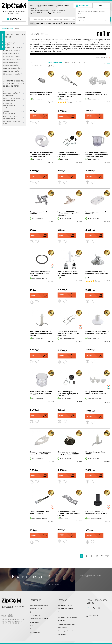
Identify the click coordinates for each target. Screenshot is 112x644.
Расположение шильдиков (39, 619)
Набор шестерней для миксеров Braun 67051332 (96, 393)
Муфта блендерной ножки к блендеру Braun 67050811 (41, 93)
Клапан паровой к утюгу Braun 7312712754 (39, 512)
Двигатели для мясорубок (12, 48)
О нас (32, 625)
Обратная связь (35, 629)
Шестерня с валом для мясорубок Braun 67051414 (96, 512)
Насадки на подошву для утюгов (12, 122)
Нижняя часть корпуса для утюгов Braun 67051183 (40, 453)
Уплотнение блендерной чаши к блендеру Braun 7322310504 (40, 273)
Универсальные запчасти (66, 624)
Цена (52, 66)
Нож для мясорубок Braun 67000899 (40, 213)
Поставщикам (34, 622)
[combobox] (93, 20)
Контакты (33, 8)
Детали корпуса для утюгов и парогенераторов (10, 112)
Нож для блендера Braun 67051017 (95, 453)
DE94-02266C (41, 23)
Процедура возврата (37, 608)
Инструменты (62, 627)
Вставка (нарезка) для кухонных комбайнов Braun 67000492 (69, 513)
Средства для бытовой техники (68, 631)
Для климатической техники (67, 617)
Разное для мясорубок (11, 65)
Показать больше (103, 58)
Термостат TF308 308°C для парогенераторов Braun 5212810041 (68, 214)
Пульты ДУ (61, 621)
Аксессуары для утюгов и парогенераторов (12, 99)
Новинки (82, 62)
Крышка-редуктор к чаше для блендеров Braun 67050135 (97, 332)
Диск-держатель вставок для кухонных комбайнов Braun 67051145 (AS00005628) (41, 154)
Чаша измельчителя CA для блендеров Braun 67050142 (41, 393)
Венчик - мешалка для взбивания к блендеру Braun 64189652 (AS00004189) (69, 94)
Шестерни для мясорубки (12, 74)
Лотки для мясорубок (10, 53)
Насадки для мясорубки (11, 59)
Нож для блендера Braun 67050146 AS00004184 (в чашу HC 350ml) (69, 273)
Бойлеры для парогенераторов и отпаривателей (10, 105)
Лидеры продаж (55, 62)
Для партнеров (35, 632)
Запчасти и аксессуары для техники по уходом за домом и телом (12, 94)
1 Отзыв (70, 102)
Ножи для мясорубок (10, 62)
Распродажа (62, 634)
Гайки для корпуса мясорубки (9, 44)
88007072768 (56, 13)
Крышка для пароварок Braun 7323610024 (97, 213)
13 (97, 556)
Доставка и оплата (63, 6)
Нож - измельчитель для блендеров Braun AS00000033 (97, 272)
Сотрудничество (42, 6)
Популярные (70, 62)
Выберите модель (3, 41)
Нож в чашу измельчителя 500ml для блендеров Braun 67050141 (41, 333)
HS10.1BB (73, 23)
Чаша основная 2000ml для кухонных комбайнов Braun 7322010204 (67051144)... (97, 154)
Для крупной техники (65, 605)
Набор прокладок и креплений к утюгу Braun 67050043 (68, 394)
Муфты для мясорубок (11, 56)
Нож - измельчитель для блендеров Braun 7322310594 (69, 453)
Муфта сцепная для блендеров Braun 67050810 (96, 93)
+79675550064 (38, 13)
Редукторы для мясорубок (12, 68)
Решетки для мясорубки (11, 71)
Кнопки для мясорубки (11, 51)
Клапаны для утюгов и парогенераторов (11, 117)
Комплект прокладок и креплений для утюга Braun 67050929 (69, 154)
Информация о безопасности (40, 605)
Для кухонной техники (65, 608)
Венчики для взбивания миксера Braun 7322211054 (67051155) (68, 333)
